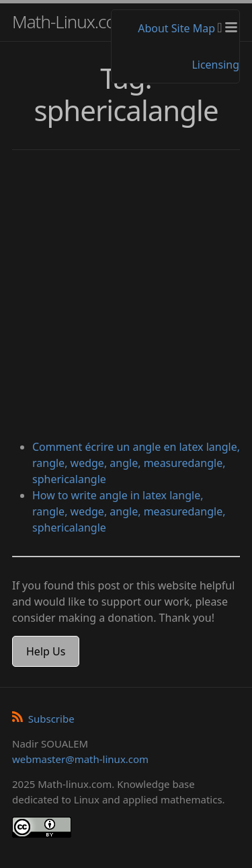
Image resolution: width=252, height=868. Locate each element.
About (153, 28)
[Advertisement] (126, 296)
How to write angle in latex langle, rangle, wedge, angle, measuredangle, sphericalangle (129, 511)
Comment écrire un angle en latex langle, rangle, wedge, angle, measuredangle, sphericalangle (136, 463)
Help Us (46, 651)
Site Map (193, 28)
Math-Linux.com (71, 22)
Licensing (215, 65)
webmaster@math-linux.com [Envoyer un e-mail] (80, 759)
